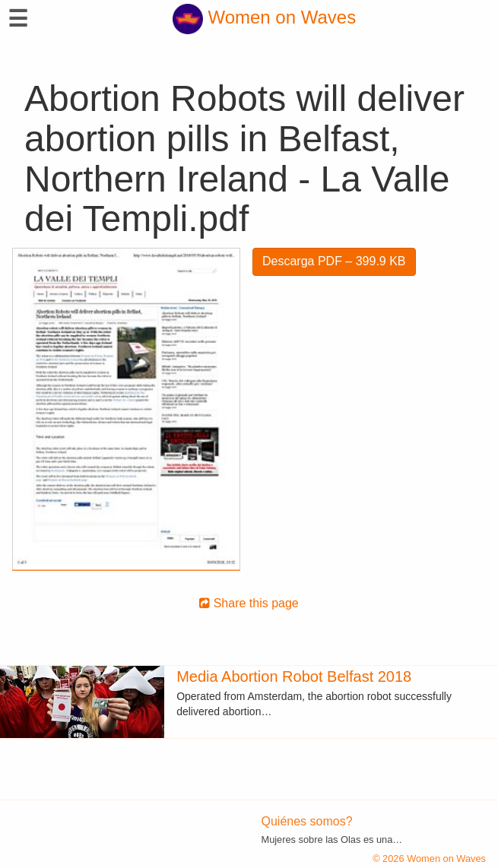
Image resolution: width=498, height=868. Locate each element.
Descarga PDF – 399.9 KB (334, 261)
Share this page (249, 603)
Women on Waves (264, 17)
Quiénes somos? (307, 821)
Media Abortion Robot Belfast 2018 (294, 676)
